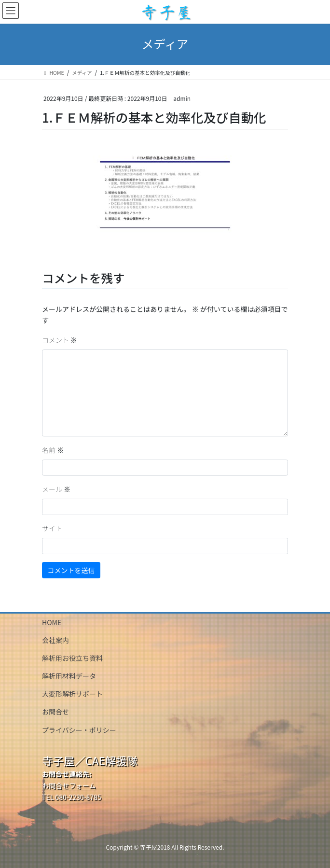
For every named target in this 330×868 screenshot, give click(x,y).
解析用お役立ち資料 (72, 658)
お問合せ (55, 712)
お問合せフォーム (69, 785)
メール (56, 489)
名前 (53, 450)
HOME (52, 622)
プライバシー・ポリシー (79, 730)
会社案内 (55, 640)
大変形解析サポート (72, 694)
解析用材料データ (69, 676)
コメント (60, 340)
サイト (52, 528)
